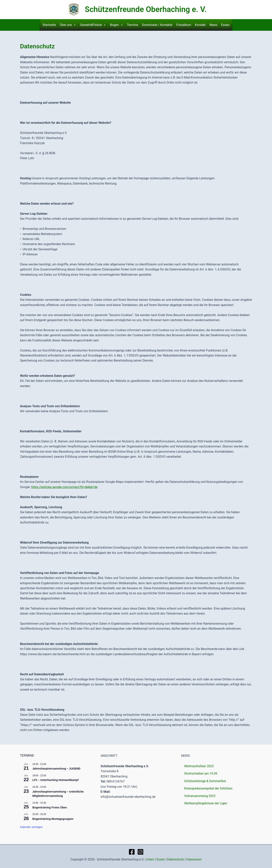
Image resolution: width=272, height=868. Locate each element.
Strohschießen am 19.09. (201, 774)
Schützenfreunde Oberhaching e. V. (146, 9)
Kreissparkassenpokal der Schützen (209, 788)
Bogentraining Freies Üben (50, 807)
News (213, 25)
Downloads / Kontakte (157, 25)
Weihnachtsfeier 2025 (199, 766)
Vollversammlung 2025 (200, 796)
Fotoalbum (184, 25)
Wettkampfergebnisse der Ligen (206, 803)
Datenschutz (175, 859)
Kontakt (200, 25)
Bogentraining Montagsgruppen (53, 819)
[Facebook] (132, 852)
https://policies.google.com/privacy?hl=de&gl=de (65, 487)
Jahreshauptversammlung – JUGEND (56, 769)
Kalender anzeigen (31, 827)
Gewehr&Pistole (93, 25)
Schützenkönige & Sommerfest (205, 781)
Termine (133, 25)
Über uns (68, 25)
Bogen (116, 25)
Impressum (194, 859)
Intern (150, 859)
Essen (225, 25)
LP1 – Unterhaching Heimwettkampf (56, 780)
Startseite (49, 25)
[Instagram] (140, 852)
